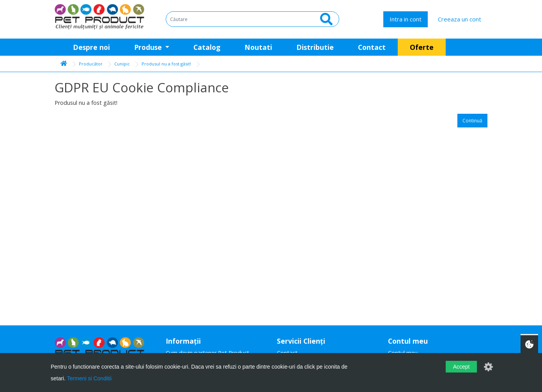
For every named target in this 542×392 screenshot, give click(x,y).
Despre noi (91, 47)
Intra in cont (406, 19)
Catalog (207, 47)
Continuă (472, 121)
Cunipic (122, 64)
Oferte (422, 47)
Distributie (315, 47)
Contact (372, 47)
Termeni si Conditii (89, 378)
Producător (91, 64)
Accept (461, 367)
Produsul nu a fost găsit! (166, 64)
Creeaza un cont (460, 19)
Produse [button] (149, 47)
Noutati (258, 47)
